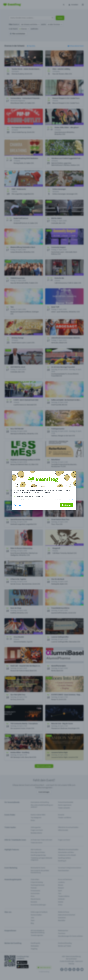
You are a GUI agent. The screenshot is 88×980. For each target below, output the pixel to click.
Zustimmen (66, 505)
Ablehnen (17, 505)
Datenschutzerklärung (67, 499)
